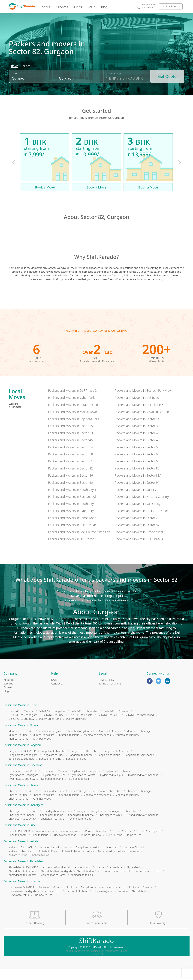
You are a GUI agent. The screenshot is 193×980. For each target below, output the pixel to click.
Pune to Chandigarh (148, 843)
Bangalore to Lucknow (21, 770)
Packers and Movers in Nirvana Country (142, 508)
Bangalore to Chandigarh (23, 766)
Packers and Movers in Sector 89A (138, 487)
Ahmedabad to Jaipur (148, 882)
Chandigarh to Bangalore (88, 822)
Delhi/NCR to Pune (53, 726)
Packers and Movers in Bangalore (23, 756)
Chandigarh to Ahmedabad (143, 826)
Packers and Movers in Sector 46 (137, 451)
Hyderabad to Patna (51, 790)
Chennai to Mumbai (50, 802)
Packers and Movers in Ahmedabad (24, 873)
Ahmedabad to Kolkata (118, 882)
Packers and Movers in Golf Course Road (143, 522)
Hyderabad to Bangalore (86, 783)
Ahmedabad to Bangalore (90, 879)
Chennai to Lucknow (128, 806)
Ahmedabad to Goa (82, 886)
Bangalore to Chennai (116, 762)
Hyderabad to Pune (54, 786)
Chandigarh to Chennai (22, 826)
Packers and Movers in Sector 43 (137, 444)
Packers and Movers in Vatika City (138, 515)
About (46, 7)
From (14, 87)
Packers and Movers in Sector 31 (137, 437)
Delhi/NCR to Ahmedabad (139, 726)
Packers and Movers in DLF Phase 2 (72, 402)
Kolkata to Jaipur (71, 862)
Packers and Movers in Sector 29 (137, 529)
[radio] (15, 80)
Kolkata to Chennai (133, 859)
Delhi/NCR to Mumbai (21, 723)
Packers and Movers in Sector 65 (137, 473)
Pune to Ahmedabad (65, 846)
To (60, 87)
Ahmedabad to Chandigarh (56, 882)
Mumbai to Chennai (110, 742)
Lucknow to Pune (51, 902)
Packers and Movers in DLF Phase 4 (139, 550)
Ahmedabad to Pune (89, 882)
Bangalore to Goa (76, 770)
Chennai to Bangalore (78, 802)
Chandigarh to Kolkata (81, 826)
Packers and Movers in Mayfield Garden (142, 423)
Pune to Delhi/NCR (19, 843)
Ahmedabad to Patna (53, 886)
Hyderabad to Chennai (118, 783)
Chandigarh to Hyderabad (123, 822)
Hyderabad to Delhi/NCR (23, 783)
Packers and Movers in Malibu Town (73, 423)
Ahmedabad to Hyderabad (125, 879)
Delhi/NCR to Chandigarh (23, 726)
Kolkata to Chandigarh (21, 862)
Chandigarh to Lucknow (22, 830)
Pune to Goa (134, 846)
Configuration (113, 87)
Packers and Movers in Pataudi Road (73, 416)
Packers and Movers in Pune (20, 836)
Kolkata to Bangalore (76, 859)
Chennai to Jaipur (69, 806)
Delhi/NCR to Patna (50, 730)
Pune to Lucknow (91, 846)
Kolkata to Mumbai (48, 859)
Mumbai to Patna (18, 750)
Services (62, 7)
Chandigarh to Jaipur (111, 826)
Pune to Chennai (122, 843)
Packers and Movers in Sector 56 (137, 459)
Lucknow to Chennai (141, 899)
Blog (104, 7)
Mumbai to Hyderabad (81, 742)
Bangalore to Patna (50, 770)
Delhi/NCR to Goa (76, 730)
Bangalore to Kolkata (81, 766)
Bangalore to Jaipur (109, 766)
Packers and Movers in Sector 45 (71, 451)
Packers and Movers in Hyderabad (23, 776)
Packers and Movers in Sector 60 (137, 465)
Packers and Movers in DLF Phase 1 (72, 550)
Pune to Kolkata (18, 846)
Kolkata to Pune (48, 862)
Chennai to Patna (18, 810)
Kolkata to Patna (18, 866)
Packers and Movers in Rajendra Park (74, 430)
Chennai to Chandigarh (140, 802)
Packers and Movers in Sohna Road (72, 529)
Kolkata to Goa (41, 866)
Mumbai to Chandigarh (140, 742)
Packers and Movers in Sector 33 (71, 444)
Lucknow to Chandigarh (22, 902)
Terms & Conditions (110, 695)
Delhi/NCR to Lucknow (21, 730)
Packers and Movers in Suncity (136, 501)
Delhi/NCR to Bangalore (52, 723)
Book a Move (45, 199)
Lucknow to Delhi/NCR (21, 899)
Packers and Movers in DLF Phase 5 (139, 416)
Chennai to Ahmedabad (97, 806)
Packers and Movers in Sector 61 (71, 473)
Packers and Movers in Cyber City (71, 522)
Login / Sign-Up (171, 6)
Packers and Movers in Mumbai (21, 736)
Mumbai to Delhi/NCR (21, 742)
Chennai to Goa (42, 810)
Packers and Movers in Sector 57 (137, 536)
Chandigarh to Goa (80, 830)
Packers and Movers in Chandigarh (23, 816)
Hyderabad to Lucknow (22, 790)
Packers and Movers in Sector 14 (137, 430)
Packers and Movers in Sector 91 (137, 494)
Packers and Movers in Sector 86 (71, 487)
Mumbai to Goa (42, 750)
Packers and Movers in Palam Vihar (72, 536)
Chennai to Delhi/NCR (21, 802)
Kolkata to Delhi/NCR (21, 859)
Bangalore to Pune (53, 766)
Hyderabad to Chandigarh (24, 786)
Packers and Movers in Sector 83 (137, 480)
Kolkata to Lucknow (128, 862)
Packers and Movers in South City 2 (72, 515)
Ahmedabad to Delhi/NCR (23, 879)
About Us (9, 691)
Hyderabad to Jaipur (112, 786)
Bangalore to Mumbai (53, 762)
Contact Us (57, 695)
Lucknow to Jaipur (103, 902)
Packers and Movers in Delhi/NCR (23, 716)
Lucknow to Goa (43, 906)
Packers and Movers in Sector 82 (71, 480)
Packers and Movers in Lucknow (22, 893)
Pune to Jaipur (40, 846)
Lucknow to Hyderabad (111, 899)
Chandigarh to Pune (52, 826)
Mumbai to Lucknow (128, 746)
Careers (8, 699)
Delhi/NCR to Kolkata (81, 726)
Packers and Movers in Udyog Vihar (139, 543)
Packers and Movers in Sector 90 (71, 494)
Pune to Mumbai (44, 843)
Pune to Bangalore (70, 843)
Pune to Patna (114, 846)
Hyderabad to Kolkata (83, 786)
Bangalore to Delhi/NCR (22, 762)
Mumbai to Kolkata (43, 746)
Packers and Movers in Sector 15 (71, 437)
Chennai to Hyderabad (109, 802)
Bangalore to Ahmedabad (139, 766)
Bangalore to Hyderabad (85, 762)
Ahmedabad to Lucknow (23, 886)
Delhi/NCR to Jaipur (108, 726)
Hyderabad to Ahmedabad (143, 786)
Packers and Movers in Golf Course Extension (79, 543)
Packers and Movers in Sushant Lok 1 (74, 508)
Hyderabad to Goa (78, 790)
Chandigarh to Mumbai (56, 822)
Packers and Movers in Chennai (21, 796)
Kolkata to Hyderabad (105, 859)
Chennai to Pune (18, 806)
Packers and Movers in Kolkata (21, 853)
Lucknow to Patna (19, 906)
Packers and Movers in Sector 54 (71, 459)
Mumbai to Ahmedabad (97, 746)
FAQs (91, 7)
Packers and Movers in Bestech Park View (143, 402)
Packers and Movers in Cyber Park (71, 409)
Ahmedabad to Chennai (22, 882)
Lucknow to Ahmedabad (132, 902)
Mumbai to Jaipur (69, 746)
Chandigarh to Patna (53, 830)
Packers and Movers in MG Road (137, 409)
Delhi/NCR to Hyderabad (85, 723)
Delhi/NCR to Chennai (116, 723)
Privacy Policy (106, 691)
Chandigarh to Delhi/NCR (23, 822)
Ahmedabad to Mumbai (56, 879)
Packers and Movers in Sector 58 (71, 465)
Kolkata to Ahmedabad (99, 862)
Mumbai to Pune (18, 746)
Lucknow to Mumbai (51, 899)
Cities (78, 7)
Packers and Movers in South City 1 (72, 501)
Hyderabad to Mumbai (54, 783)
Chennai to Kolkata (43, 806)
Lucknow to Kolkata (76, 902)
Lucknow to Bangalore (80, 899)
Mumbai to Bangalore (51, 742)
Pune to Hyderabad (96, 843)
